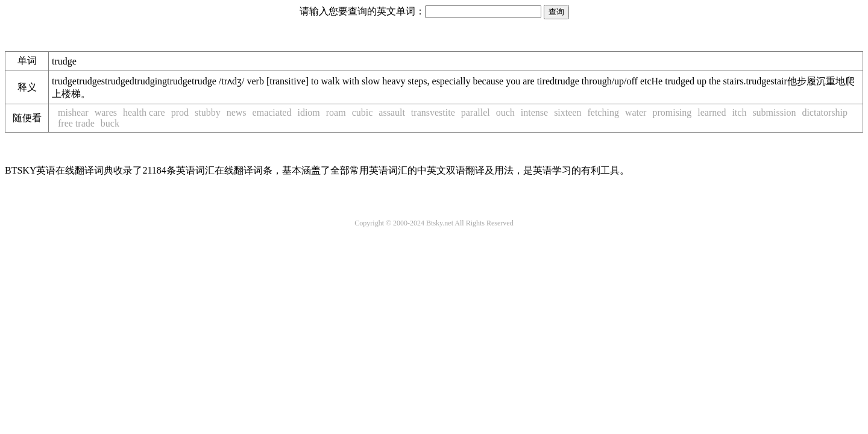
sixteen (568, 112)
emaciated (272, 112)
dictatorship (825, 112)
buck (110, 123)
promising (672, 112)
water (636, 112)
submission (774, 112)
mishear (73, 112)
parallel (476, 112)
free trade (76, 123)
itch (739, 112)
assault (392, 112)
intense (534, 112)
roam (336, 112)
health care (144, 112)
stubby (208, 112)
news (237, 112)
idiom (308, 112)
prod (180, 112)
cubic (363, 112)
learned (712, 112)
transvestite (433, 112)
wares (106, 112)
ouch (505, 112)
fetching (603, 112)
